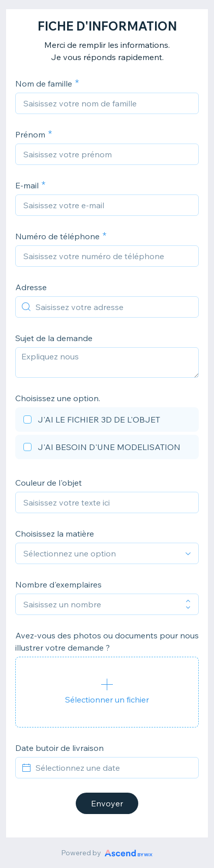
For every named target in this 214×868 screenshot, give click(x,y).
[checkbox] (107, 421)
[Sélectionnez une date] (113, 768)
